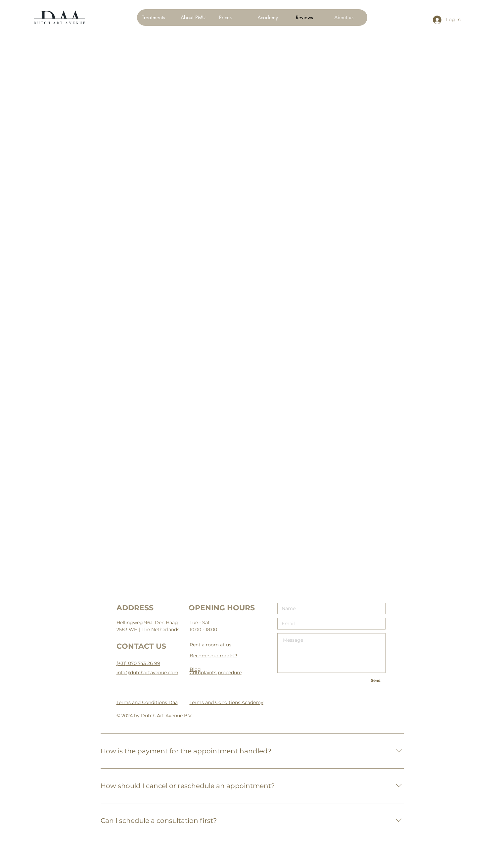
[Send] (376, 680)
